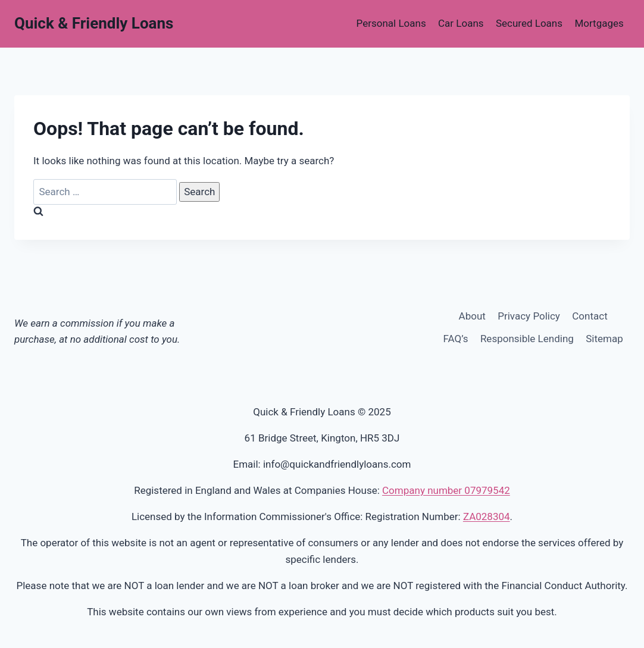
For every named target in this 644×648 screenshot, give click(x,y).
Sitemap (604, 339)
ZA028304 (487, 516)
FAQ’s (456, 339)
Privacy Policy (529, 316)
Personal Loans (391, 23)
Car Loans (461, 23)
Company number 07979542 (446, 490)
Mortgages (599, 23)
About (472, 316)
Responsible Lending (527, 339)
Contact (590, 316)
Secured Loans (529, 23)
